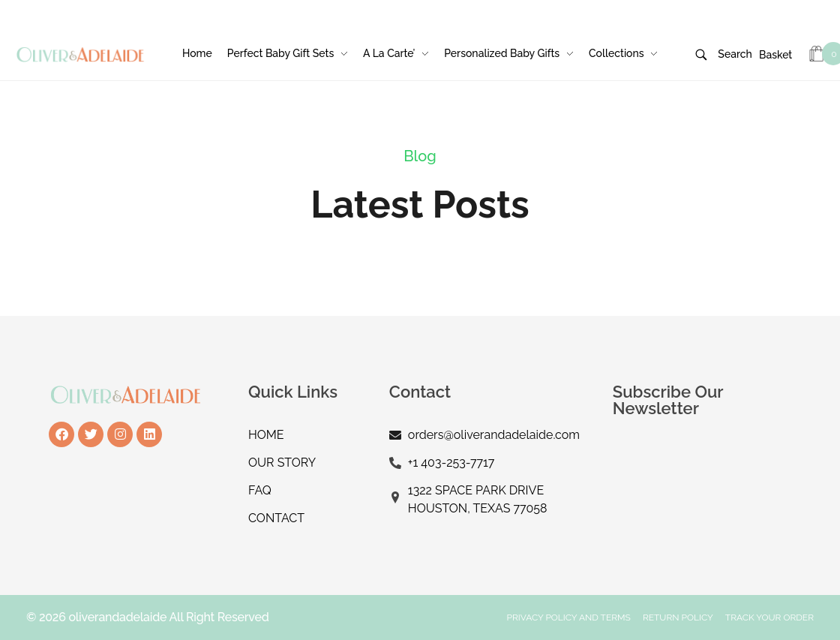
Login (574, 8)
